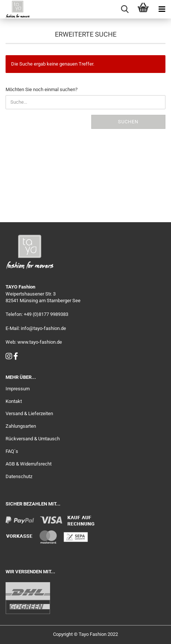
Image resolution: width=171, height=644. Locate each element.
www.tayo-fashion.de (40, 342)
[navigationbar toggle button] (162, 9)
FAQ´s (12, 451)
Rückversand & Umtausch (33, 439)
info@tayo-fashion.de (43, 328)
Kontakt (14, 401)
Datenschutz (19, 476)
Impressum (18, 389)
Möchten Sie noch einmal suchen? (42, 89)
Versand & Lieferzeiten (29, 413)
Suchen (128, 122)
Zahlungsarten (21, 426)
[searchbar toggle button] (125, 9)
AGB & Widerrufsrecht (29, 464)
